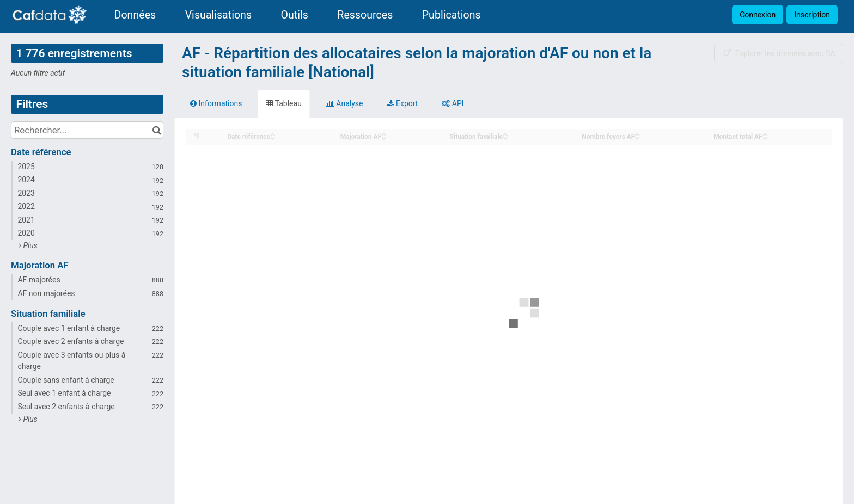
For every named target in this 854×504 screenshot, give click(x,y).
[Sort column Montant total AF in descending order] (765, 137)
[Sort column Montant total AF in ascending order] (765, 134)
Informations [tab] (216, 103)
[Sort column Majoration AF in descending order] (384, 137)
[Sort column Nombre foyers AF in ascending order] (637, 134)
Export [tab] (403, 103)
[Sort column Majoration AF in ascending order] (384, 134)
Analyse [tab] (344, 103)
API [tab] (453, 103)
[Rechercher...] (87, 130)
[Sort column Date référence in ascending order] (273, 134)
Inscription (812, 15)
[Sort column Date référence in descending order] (273, 137)
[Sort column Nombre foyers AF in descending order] (637, 137)
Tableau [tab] (283, 103)
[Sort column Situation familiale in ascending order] (505, 134)
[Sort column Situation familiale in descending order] (505, 137)
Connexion (758, 15)
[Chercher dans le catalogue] (157, 130)
